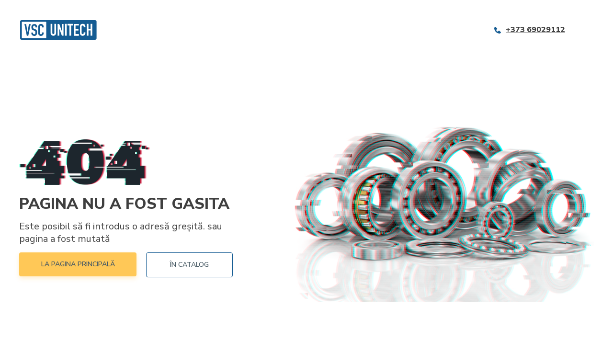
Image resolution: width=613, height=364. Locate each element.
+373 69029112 (535, 30)
